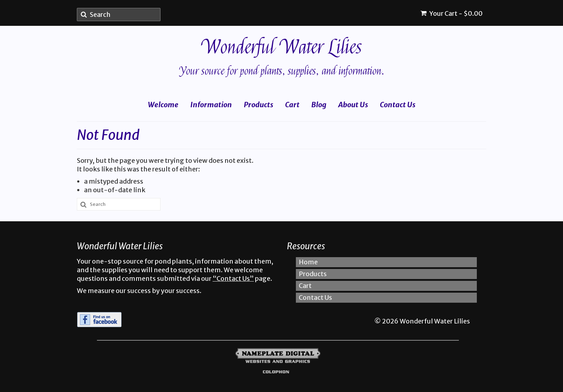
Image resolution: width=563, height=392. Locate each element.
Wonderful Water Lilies (282, 47)
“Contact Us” (233, 278)
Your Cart (452, 13)
